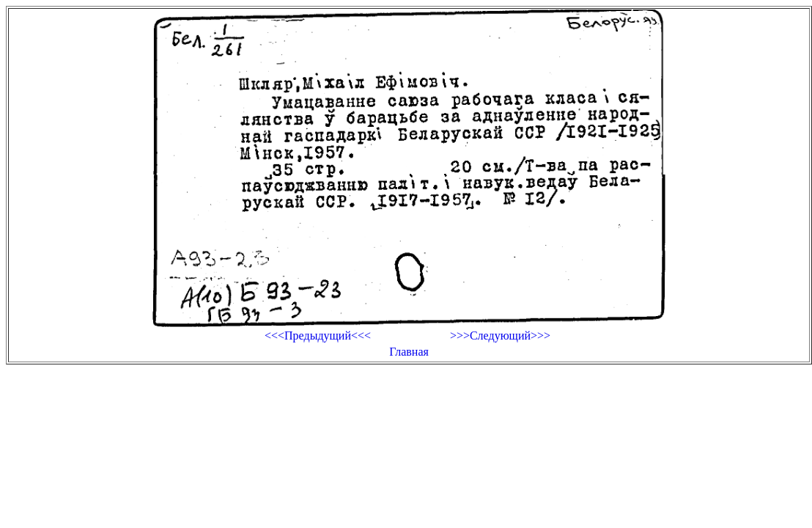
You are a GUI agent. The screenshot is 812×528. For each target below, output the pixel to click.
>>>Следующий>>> (500, 335)
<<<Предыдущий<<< (318, 335)
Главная (409, 352)
